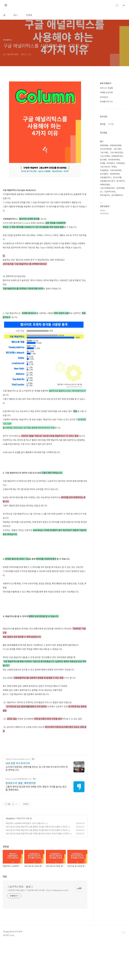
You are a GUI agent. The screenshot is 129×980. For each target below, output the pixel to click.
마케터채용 (104, 145)
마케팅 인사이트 (106, 92)
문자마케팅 (121, 188)
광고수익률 (117, 177)
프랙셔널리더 (105, 195)
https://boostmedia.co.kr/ (18, 797)
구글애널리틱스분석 (107, 181)
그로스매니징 (105, 167)
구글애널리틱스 (106, 177)
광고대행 (103, 160)
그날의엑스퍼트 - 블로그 (20, 925)
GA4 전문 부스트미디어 (18, 801)
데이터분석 (111, 163)
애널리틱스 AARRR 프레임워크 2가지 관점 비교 (25, 861)
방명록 (29, 15)
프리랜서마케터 (114, 160)
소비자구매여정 (106, 149)
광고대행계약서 (117, 195)
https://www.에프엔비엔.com (19, 817)
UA (101, 192)
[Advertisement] (45, 771)
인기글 (111, 124)
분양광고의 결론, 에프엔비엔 (21, 821)
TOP (124, 971)
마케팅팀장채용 (116, 145)
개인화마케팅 (115, 174)
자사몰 (102, 163)
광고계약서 (121, 181)
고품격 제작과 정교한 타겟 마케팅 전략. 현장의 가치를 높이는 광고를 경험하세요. (36, 826)
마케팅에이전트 (117, 156)
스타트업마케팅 (116, 170)
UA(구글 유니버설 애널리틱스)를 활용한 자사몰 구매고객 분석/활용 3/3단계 (36, 865)
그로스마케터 (105, 156)
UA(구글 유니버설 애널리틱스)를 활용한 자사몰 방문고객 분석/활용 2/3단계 (36, 868)
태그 (16, 15)
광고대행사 (104, 174)
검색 (117, 5)
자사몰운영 (104, 170)
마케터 (114, 167)
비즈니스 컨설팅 (106, 88)
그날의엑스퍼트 (110, 192)
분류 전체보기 (106, 83)
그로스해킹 (104, 152)
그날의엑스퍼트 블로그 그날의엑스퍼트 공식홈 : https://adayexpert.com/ (38, 928)
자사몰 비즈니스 (106, 101)
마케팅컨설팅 (105, 184)
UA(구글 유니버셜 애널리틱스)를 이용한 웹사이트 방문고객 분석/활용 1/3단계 (37, 872)
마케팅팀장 (121, 163)
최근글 (103, 124)
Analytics (11, 857)
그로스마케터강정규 (107, 188)
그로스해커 (117, 149)
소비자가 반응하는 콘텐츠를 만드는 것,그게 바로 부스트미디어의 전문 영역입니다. (37, 806)
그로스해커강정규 (116, 152)
